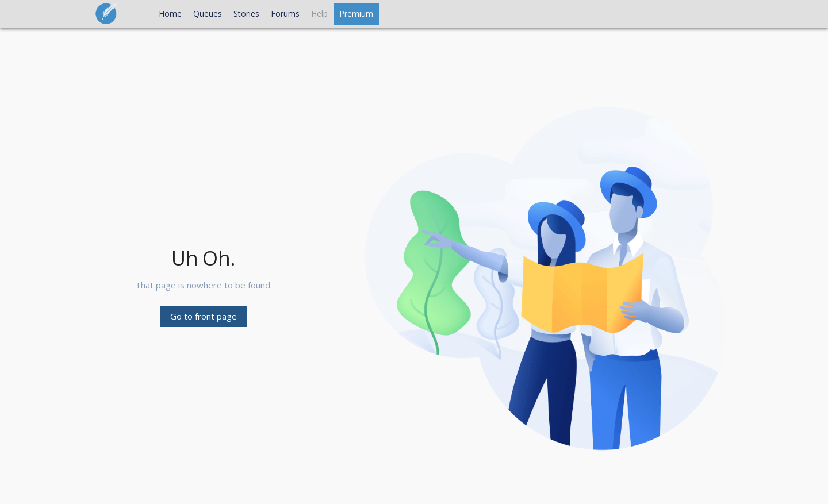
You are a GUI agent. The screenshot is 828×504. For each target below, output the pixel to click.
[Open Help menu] (319, 14)
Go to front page (204, 316)
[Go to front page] (113, 11)
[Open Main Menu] (142, 14)
